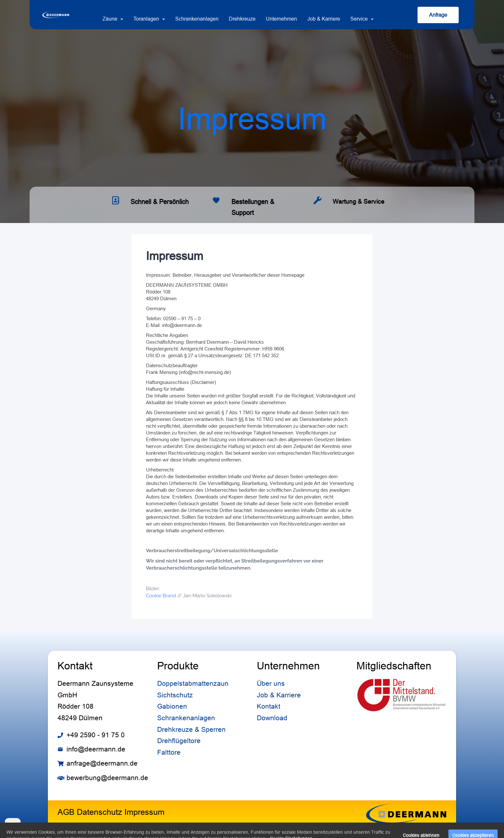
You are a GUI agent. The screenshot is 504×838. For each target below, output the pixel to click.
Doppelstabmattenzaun (193, 684)
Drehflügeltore (179, 741)
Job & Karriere (324, 19)
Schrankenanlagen (197, 19)
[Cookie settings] (13, 826)
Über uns (271, 684)
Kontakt (269, 706)
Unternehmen (281, 19)
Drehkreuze (242, 19)
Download (272, 718)
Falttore (169, 752)
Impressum (144, 812)
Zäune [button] (113, 19)
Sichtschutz (175, 695)
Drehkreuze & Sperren (191, 730)
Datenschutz (99, 812)
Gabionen (172, 706)
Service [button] (362, 19)
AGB (66, 812)
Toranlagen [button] (149, 19)
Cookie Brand (161, 596)
